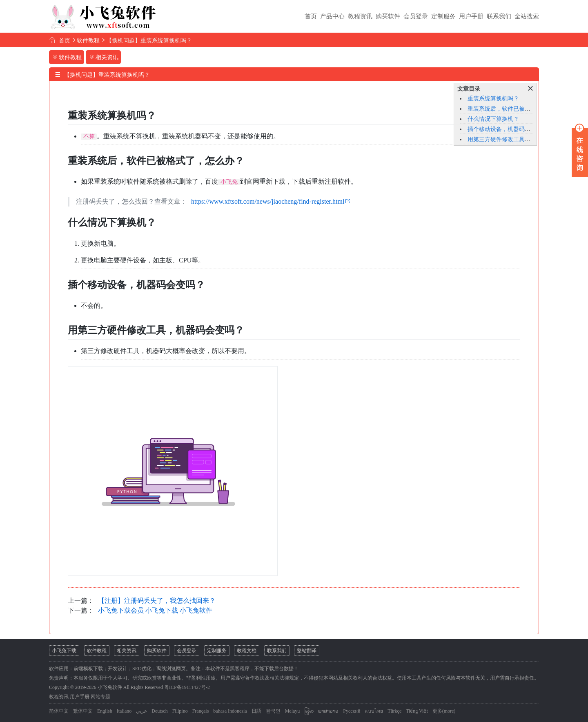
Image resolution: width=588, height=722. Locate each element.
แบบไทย (374, 711)
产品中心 (332, 16)
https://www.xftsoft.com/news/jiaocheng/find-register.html (268, 201)
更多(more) (444, 711)
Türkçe (394, 711)
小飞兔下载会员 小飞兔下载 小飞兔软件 (155, 610)
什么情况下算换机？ (493, 119)
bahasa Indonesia (230, 711)
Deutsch (159, 711)
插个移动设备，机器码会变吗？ (508, 129)
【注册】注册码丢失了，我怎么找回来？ (157, 601)
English (105, 711)
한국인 (273, 711)
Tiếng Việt (417, 711)
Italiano (124, 711)
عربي (141, 711)
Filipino (180, 711)
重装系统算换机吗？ (493, 99)
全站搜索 (527, 16)
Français (201, 711)
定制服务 (443, 16)
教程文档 (247, 651)
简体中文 (59, 711)
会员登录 (416, 16)
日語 (256, 711)
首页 (311, 16)
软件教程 (88, 41)
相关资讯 (127, 651)
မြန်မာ (309, 711)
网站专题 (100, 697)
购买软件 (388, 16)
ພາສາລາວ (328, 711)
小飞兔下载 (64, 651)
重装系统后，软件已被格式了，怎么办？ (519, 109)
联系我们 (499, 16)
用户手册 (471, 16)
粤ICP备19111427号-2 (187, 687)
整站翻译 (307, 651)
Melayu (293, 711)
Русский (352, 711)
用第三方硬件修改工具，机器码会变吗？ (519, 139)
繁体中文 (83, 711)
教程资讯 (360, 16)
